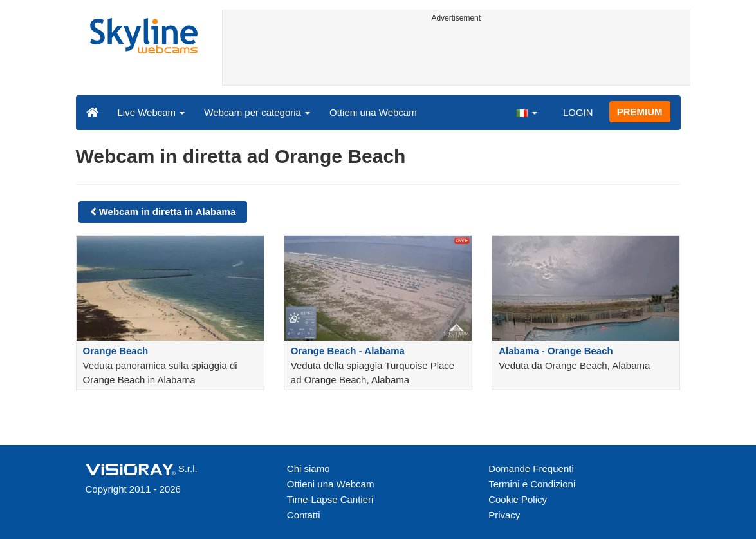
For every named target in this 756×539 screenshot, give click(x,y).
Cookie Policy (518, 499)
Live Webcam (152, 112)
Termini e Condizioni (532, 484)
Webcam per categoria (257, 112)
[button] (526, 112)
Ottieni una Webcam (373, 112)
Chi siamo (309, 468)
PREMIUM (640, 112)
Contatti (304, 515)
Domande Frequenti (531, 468)
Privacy (504, 515)
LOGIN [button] (578, 112)
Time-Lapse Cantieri (330, 499)
